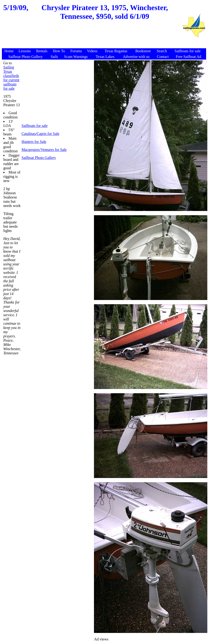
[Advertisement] (92, 37)
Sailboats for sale (34, 126)
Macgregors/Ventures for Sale (44, 150)
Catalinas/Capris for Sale (40, 134)
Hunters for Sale (34, 142)
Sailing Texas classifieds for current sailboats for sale (11, 78)
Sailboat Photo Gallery (39, 158)
